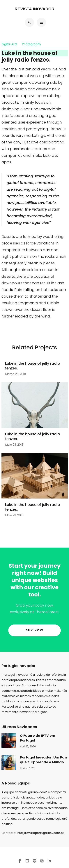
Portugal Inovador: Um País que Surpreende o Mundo (44, 760)
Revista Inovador (35, 9)
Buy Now (35, 630)
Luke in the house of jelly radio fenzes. (33, 366)
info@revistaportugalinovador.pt (40, 833)
